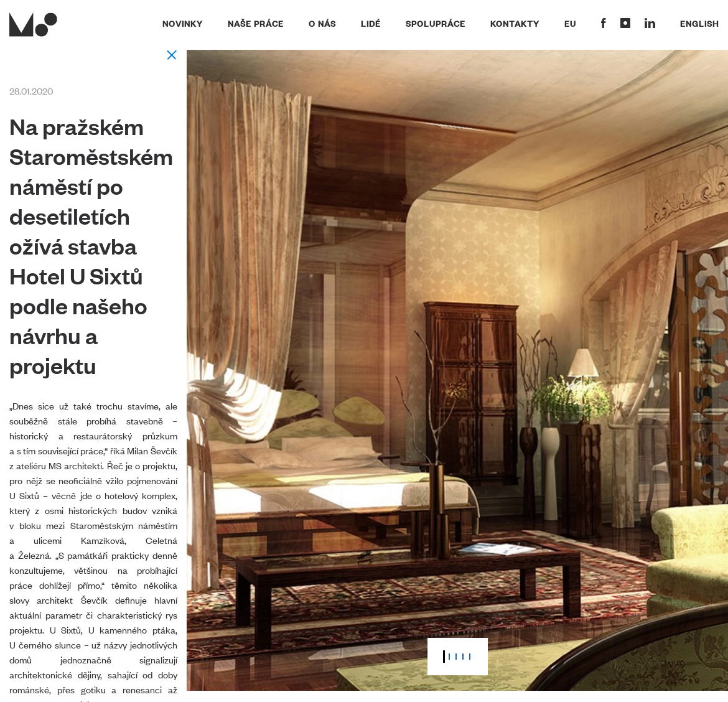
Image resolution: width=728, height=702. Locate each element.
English (699, 23)
